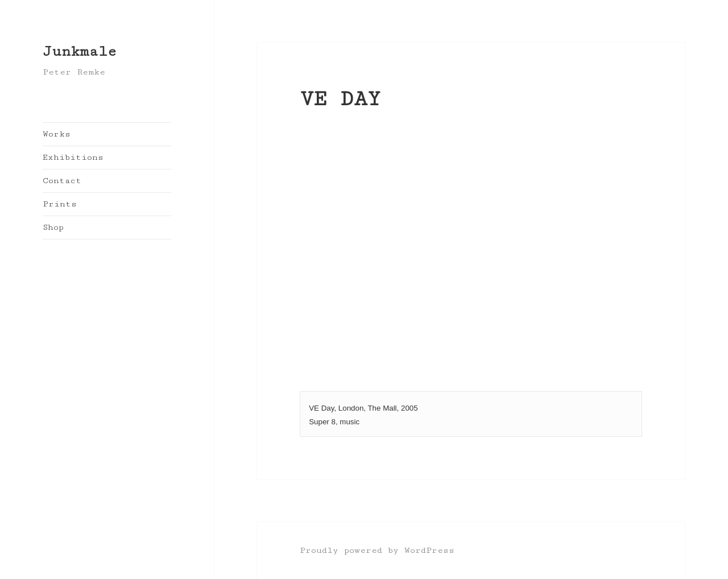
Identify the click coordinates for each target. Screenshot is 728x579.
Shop (53, 227)
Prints (60, 204)
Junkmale (80, 51)
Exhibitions (73, 157)
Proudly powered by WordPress (377, 550)
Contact (62, 181)
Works (57, 134)
